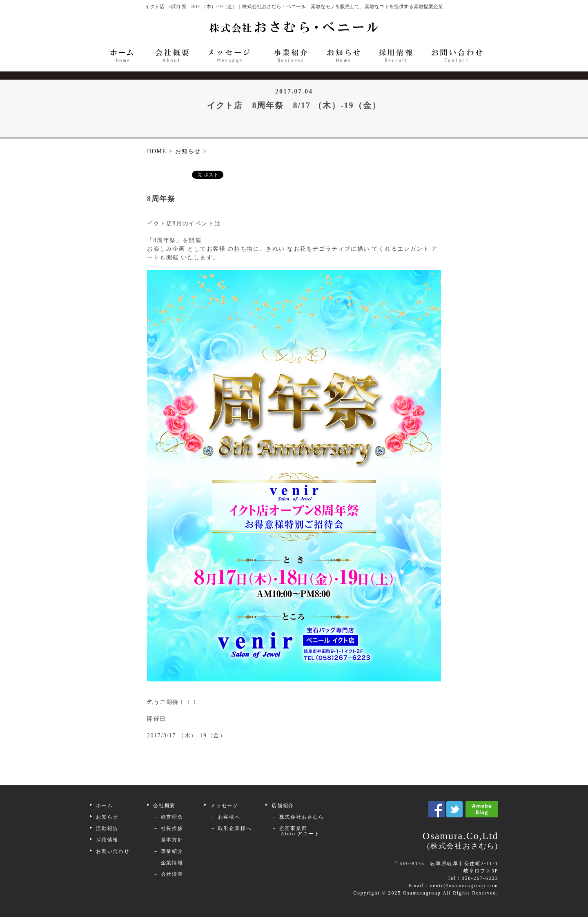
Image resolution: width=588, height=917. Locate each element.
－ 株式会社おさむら (298, 817)
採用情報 (107, 840)
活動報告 (107, 828)
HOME (157, 151)
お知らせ (107, 817)
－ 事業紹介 (168, 851)
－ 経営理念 (168, 817)
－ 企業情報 (168, 863)
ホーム (104, 806)
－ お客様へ (225, 817)
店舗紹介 (283, 806)
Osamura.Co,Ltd (412, 841)
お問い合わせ (113, 851)
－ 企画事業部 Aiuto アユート (293, 831)
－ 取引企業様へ (231, 828)
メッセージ (224, 806)
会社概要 (164, 806)
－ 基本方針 (168, 840)
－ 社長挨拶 (168, 828)
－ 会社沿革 (168, 874)
